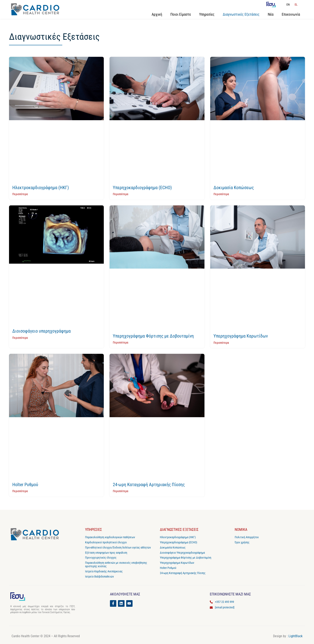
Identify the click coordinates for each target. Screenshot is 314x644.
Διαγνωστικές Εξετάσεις (241, 14)
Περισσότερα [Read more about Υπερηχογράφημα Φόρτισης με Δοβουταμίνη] (121, 342)
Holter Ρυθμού (25, 485)
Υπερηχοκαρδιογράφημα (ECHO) (142, 188)
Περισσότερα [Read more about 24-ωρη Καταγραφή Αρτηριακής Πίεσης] (121, 491)
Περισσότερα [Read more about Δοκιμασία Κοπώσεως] (221, 194)
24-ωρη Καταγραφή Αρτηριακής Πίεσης (149, 485)
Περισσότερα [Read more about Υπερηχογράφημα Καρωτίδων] (221, 343)
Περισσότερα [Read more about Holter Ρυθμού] (20, 491)
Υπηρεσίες (207, 14)
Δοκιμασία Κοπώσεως (234, 188)
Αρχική (157, 14)
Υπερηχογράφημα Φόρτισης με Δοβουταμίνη (153, 336)
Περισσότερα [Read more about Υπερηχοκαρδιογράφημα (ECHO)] (121, 194)
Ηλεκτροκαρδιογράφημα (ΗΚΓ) (41, 188)
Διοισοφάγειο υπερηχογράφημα (42, 331)
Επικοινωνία (291, 14)
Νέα (271, 14)
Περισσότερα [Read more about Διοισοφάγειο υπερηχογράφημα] (20, 338)
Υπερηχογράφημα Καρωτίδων (241, 336)
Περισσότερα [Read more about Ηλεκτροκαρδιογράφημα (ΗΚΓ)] (20, 194)
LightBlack (296, 636)
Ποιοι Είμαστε (181, 14)
